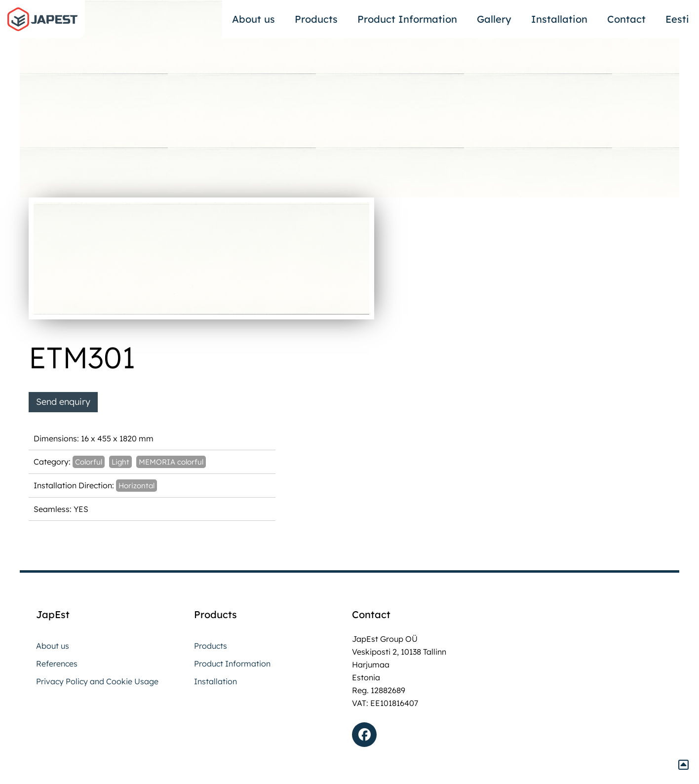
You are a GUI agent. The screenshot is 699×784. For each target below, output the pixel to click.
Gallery (494, 19)
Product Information (407, 19)
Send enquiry (63, 402)
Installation (559, 19)
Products (316, 19)
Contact (626, 19)
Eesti (677, 19)
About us (253, 19)
